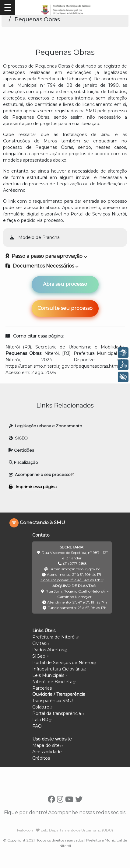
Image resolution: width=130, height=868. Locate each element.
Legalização (69, 184)
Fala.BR (42, 720)
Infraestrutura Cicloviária (59, 669)
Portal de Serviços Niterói (98, 214)
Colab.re (42, 707)
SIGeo (40, 656)
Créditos (41, 758)
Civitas (41, 643)
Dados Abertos (50, 650)
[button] (65, 266)
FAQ (37, 726)
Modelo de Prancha (34, 237)
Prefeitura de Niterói (55, 637)
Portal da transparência (58, 713)
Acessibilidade (47, 752)
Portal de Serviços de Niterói (64, 663)
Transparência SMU (53, 701)
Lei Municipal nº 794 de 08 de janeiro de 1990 (63, 85)
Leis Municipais (50, 675)
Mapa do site (46, 745)
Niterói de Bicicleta (54, 682)
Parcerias (42, 688)
